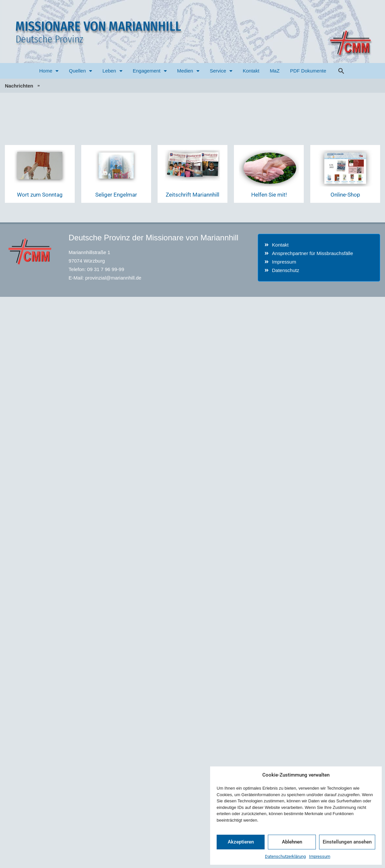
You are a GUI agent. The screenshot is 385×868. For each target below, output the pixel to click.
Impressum (320, 856)
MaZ (275, 71)
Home (49, 71)
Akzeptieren (241, 842)
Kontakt (251, 71)
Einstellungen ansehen (347, 842)
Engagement (150, 71)
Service (221, 71)
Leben (112, 71)
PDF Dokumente (308, 71)
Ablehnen (292, 842)
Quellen (80, 71)
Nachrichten (19, 86)
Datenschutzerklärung (285, 856)
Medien (188, 71)
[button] (341, 71)
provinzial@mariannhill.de (113, 278)
